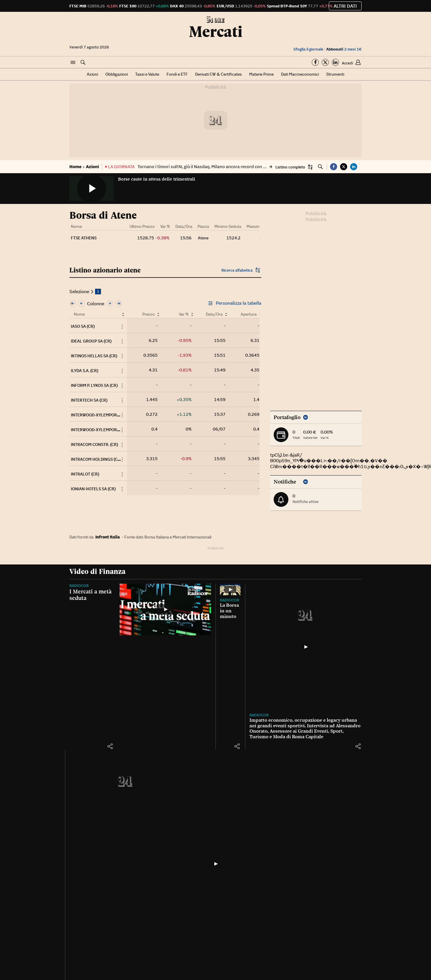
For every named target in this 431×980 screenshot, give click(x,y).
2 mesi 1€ (344, 49)
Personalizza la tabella (235, 303)
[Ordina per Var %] (192, 314)
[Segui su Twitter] (325, 62)
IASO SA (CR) (83, 326)
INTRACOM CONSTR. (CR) (94, 444)
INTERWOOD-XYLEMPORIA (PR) (100, 430)
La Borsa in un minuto (229, 611)
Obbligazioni (117, 74)
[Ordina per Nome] (123, 314)
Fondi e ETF (177, 74)
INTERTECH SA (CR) (89, 400)
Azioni (92, 74)
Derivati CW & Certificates (218, 74)
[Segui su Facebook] (315, 62)
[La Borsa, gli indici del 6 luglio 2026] (215, 864)
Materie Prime (261, 74)
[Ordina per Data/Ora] (226, 314)
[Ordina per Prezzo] (158, 314)
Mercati (216, 32)
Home (75, 167)
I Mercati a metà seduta (90, 595)
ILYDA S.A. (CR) (85, 371)
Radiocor (79, 586)
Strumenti (335, 74)
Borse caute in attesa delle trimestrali (157, 179)
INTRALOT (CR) (85, 474)
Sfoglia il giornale (308, 49)
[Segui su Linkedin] (335, 62)
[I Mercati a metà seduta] (165, 610)
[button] (73, 63)
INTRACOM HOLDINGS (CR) (96, 459)
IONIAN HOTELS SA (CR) (93, 489)
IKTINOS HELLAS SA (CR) (94, 356)
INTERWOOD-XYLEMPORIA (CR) (100, 415)
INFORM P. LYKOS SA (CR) (94, 385)
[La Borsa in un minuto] (230, 589)
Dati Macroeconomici (300, 74)
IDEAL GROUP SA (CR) (91, 341)
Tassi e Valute (147, 74)
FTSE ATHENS (84, 238)
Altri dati (345, 6)
